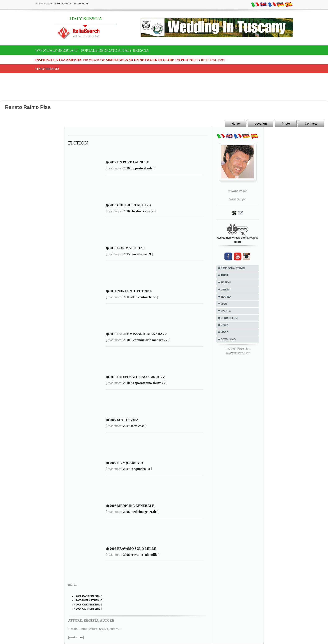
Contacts (311, 124)
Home (236, 124)
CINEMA (226, 290)
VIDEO (225, 332)
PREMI (225, 275)
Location (261, 124)
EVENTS (226, 311)
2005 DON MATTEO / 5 (89, 600)
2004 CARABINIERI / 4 (89, 609)
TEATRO (226, 297)
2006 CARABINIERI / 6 (89, 596)
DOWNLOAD (228, 339)
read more (76, 637)
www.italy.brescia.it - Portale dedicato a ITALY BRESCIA (92, 50)
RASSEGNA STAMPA (233, 268)
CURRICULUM (229, 318)
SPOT (224, 304)
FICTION (226, 283)
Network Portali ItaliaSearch (69, 3)
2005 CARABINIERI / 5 (89, 605)
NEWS (224, 325)
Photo (286, 124)
